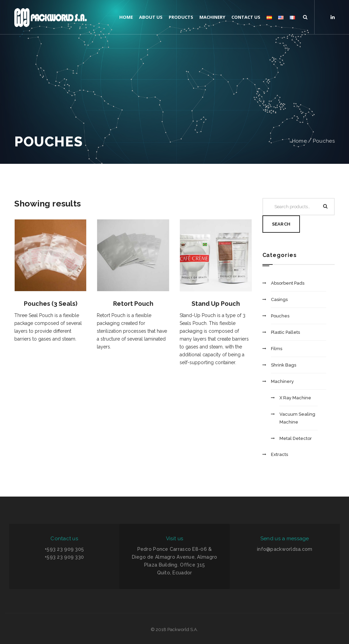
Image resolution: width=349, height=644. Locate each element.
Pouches (324, 141)
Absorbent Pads (288, 283)
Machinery (282, 381)
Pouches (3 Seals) (51, 304)
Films (277, 349)
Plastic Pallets (285, 332)
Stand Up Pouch (216, 304)
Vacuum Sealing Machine (297, 418)
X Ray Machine (295, 398)
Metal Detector (296, 438)
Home (299, 141)
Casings (279, 299)
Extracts (279, 454)
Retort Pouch (133, 304)
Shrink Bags (284, 365)
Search (281, 224)
